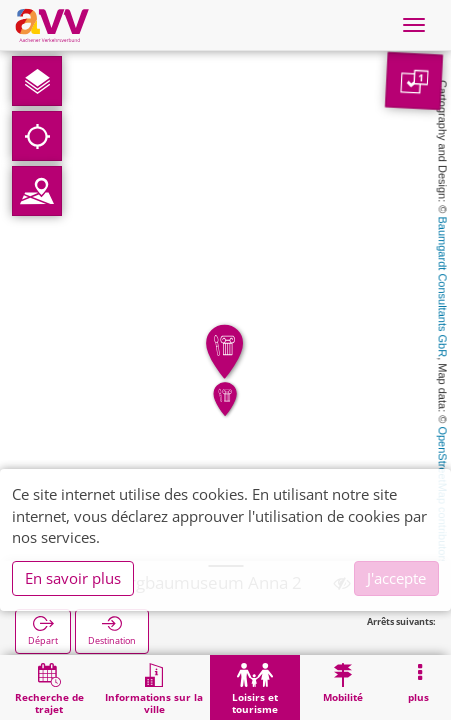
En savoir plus (73, 578)
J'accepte (396, 578)
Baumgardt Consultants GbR (443, 287)
